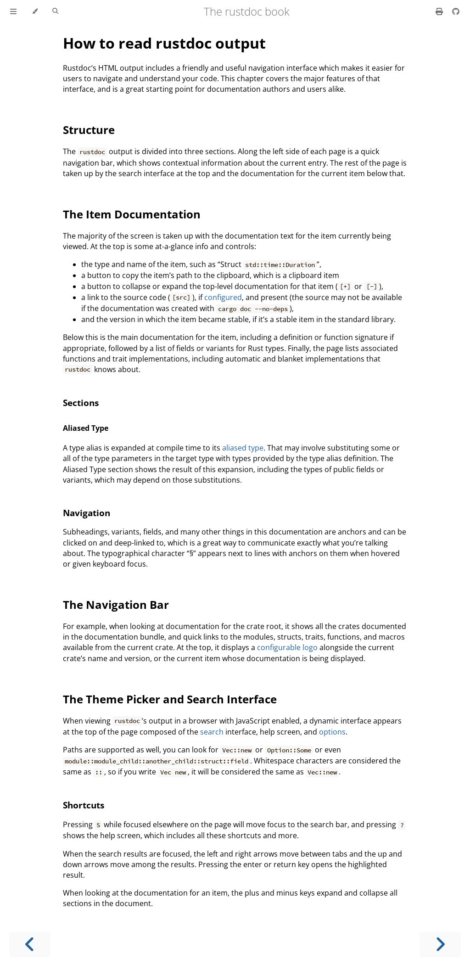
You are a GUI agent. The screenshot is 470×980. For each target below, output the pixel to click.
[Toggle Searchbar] (55, 11)
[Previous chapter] (30, 944)
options (332, 732)
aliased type (243, 448)
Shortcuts (84, 805)
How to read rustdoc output (164, 43)
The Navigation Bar (116, 604)
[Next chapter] (440, 944)
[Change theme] (35, 11)
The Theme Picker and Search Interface (170, 699)
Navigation (87, 513)
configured (223, 297)
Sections (81, 403)
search (212, 732)
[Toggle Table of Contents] (13, 11)
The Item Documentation (132, 214)
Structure (89, 130)
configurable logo (287, 647)
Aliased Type (86, 428)
